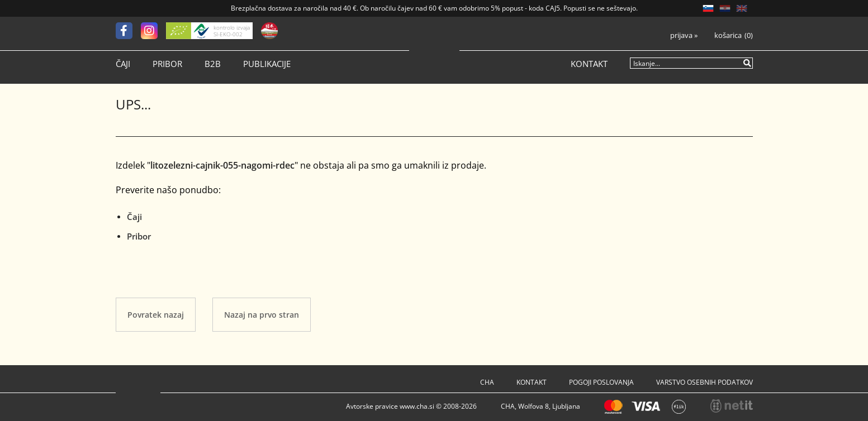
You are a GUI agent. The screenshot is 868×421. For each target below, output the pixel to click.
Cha (487, 382)
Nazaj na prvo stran (262, 315)
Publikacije (267, 64)
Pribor (167, 64)
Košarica (728, 35)
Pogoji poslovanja (601, 382)
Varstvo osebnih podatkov (705, 382)
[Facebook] (128, 31)
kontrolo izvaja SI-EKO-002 (232, 31)
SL (708, 8)
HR (725, 8)
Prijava (684, 35)
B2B (213, 64)
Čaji (123, 64)
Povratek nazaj (156, 315)
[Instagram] (153, 31)
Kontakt (589, 64)
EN (742, 8)
